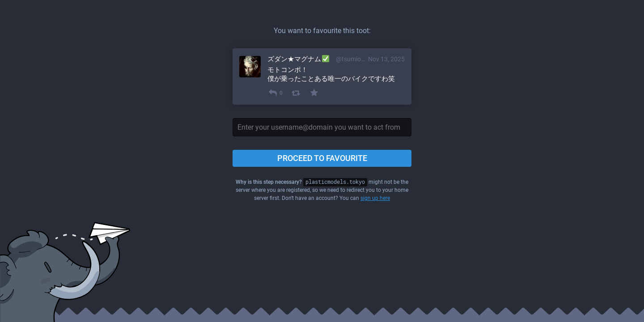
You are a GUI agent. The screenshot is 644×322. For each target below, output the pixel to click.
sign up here (375, 198)
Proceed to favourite (322, 158)
